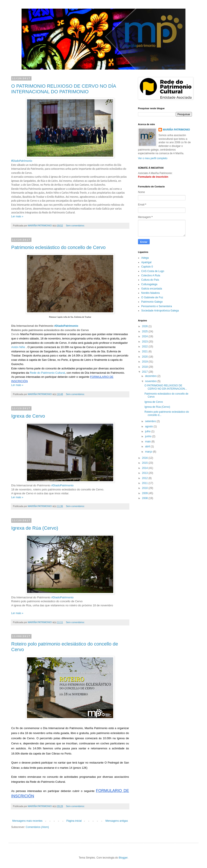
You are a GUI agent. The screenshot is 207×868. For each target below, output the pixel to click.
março (149, 452)
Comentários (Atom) (37, 827)
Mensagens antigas (117, 821)
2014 (145, 468)
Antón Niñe (18, 347)
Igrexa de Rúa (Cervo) (35, 528)
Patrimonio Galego (152, 302)
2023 (145, 342)
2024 (145, 336)
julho (148, 431)
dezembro (151, 376)
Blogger (123, 858)
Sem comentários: (76, 226)
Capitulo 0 (147, 267)
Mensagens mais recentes (27, 821)
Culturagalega (149, 284)
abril (148, 446)
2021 (145, 352)
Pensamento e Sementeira (157, 306)
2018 (145, 367)
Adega (145, 258)
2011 (145, 483)
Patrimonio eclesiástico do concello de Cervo (58, 247)
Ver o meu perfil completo (153, 158)
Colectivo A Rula (151, 275)
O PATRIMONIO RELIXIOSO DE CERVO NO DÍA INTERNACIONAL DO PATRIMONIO (64, 89)
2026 (145, 326)
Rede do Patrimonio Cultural (47, 373)
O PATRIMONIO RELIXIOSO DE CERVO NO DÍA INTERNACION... (166, 387)
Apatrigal (146, 262)
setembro (151, 421)
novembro (151, 381)
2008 (145, 498)
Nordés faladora (150, 293)
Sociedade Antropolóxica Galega (160, 311)
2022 (145, 347)
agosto (149, 426)
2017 (145, 372)
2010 (145, 488)
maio (148, 442)
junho (149, 436)
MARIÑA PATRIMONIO (176, 130)
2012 (145, 478)
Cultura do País (150, 280)
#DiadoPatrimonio (66, 326)
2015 (145, 463)
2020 (145, 357)
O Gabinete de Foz (152, 297)
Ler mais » (17, 216)
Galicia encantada (152, 289)
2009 (145, 493)
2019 (145, 362)
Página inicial (74, 821)
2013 (145, 473)
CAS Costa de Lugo (153, 271)
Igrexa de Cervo (28, 416)
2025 (145, 331)
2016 (145, 458)
